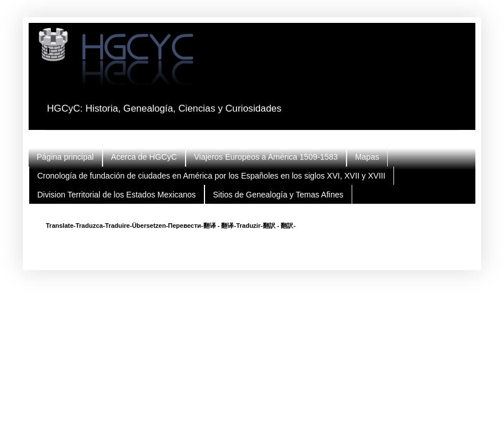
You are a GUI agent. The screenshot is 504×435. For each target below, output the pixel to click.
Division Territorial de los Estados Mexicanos (117, 195)
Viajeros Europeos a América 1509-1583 (266, 157)
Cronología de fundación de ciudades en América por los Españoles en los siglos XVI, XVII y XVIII (211, 176)
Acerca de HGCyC (144, 157)
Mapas (367, 157)
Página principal (65, 157)
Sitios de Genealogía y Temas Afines (278, 195)
